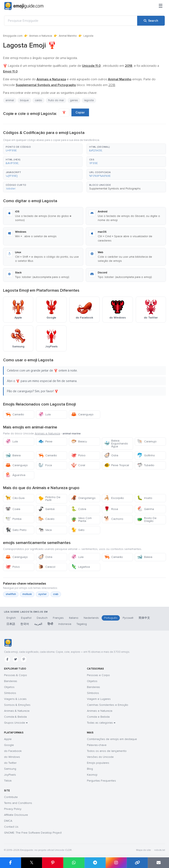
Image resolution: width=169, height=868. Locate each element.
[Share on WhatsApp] (74, 863)
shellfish (11, 594)
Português (111, 618)
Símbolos (10, 693)
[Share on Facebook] (11, 863)
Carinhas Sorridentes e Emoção (108, 705)
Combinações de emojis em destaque (112, 739)
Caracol (47, 567)
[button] (43, 149)
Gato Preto (16, 530)
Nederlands (91, 618)
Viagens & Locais (15, 699)
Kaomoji (92, 775)
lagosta (89, 100)
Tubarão (146, 465)
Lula (44, 414)
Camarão (15, 414)
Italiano (74, 618)
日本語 (11, 624)
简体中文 (144, 618)
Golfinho (146, 455)
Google (9, 745)
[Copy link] (137, 863)
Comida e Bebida (98, 717)
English (11, 618)
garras (74, 100)
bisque (24, 100)
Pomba (13, 519)
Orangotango (83, 498)
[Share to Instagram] (116, 863)
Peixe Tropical (117, 465)
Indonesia (65, 624)
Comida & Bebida (15, 717)
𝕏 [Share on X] (32, 863)
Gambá (46, 509)
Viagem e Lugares (99, 699)
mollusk (27, 594)
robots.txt (160, 850)
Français (58, 618)
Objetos (9, 687)
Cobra (79, 509)
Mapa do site (144, 850)
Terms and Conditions (18, 803)
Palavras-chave (97, 745)
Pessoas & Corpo (16, 675)
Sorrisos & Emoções (17, 705)
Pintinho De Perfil (49, 499)
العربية (38, 624)
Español (26, 618)
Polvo (78, 455)
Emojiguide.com (13, 36)
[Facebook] (7, 659)
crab (56, 594)
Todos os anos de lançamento (107, 751)
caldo (38, 100)
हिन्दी (50, 624)
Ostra (111, 455)
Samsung (10, 769)
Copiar (80, 112)
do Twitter (10, 763)
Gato (78, 530)
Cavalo (46, 519)
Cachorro (114, 519)
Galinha (145, 509)
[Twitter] (16, 659)
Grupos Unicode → (16, 723)
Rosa (111, 509)
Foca (45, 465)
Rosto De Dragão (147, 520)
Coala (13, 509)
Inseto (145, 498)
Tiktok (8, 781)
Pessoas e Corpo (98, 675)
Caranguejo (82, 414)
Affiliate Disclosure (16, 815)
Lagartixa (80, 567)
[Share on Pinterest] (53, 863)
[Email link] (158, 863)
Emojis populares (98, 763)
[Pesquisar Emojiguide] (71, 21)
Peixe (45, 441)
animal (10, 100)
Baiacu (79, 441)
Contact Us (11, 827)
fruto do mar (56, 100)
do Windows (12, 757)
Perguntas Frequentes (101, 781)
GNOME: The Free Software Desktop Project (33, 833)
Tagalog (82, 624)
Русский (128, 618)
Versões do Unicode (100, 757)
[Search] (151, 21)
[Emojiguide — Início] (8, 643)
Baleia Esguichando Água (116, 444)
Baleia (13, 455)
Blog (90, 769)
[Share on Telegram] (95, 863)
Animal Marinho (68, 36)
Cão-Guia (15, 498)
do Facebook (13, 751)
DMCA (8, 821)
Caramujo (147, 441)
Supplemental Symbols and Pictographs (115, 189)
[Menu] (161, 6)
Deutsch (42, 618)
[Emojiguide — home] (24, 6)
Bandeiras (11, 681)
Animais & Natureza (17, 711)
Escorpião (114, 498)
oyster (42, 594)
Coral (78, 465)
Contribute (11, 797)
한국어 (25, 624)
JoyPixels (10, 775)
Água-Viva (15, 475)
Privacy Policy (13, 809)
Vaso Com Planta (81, 520)
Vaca (45, 530)
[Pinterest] (24, 659)
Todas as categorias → (101, 723)
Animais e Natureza (41, 36)
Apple (8, 739)
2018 (112, 85)
